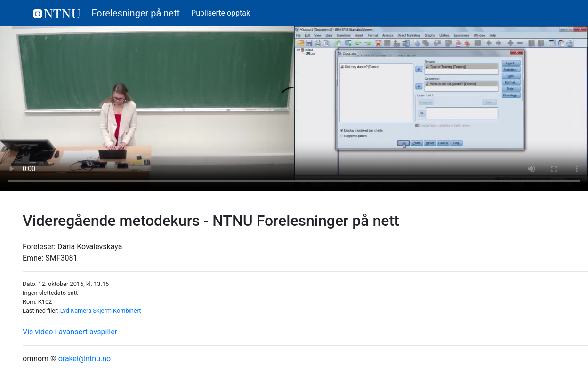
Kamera (81, 311)
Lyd (65, 311)
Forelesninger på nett (107, 13)
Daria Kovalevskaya (90, 247)
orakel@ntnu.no (85, 359)
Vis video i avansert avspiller (70, 332)
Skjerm (102, 311)
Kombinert (127, 311)
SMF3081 (61, 258)
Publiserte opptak (221, 13)
